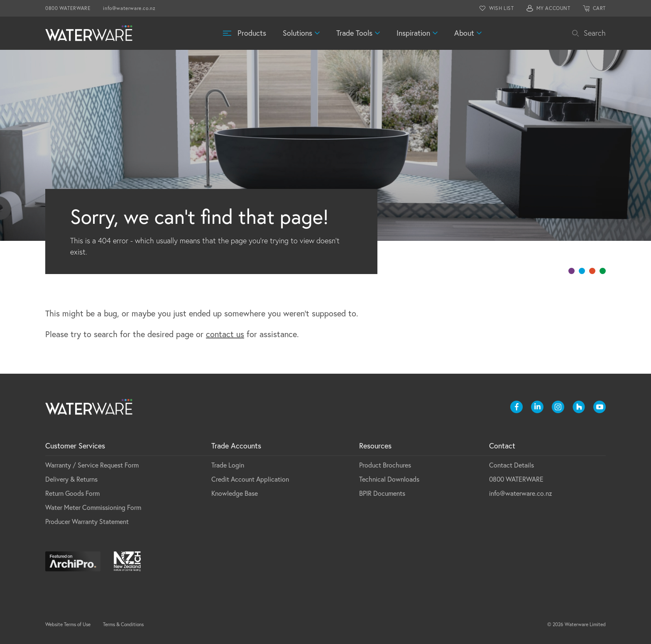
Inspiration (413, 33)
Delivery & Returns (71, 479)
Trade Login (228, 465)
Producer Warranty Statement (87, 522)
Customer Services (75, 446)
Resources (375, 446)
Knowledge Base (235, 493)
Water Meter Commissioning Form (93, 507)
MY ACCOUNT (553, 8)
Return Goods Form (72, 493)
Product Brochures (385, 465)
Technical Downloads (389, 479)
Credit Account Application (250, 479)
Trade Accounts (236, 446)
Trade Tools (354, 33)
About (464, 33)
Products (252, 33)
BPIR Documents (382, 493)
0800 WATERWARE (68, 8)
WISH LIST (501, 8)
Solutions (297, 33)
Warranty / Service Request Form (92, 465)
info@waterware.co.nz (129, 8)
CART (599, 8)
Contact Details (512, 465)
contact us (225, 334)
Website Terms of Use (68, 624)
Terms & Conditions (123, 624)
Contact (502, 446)
